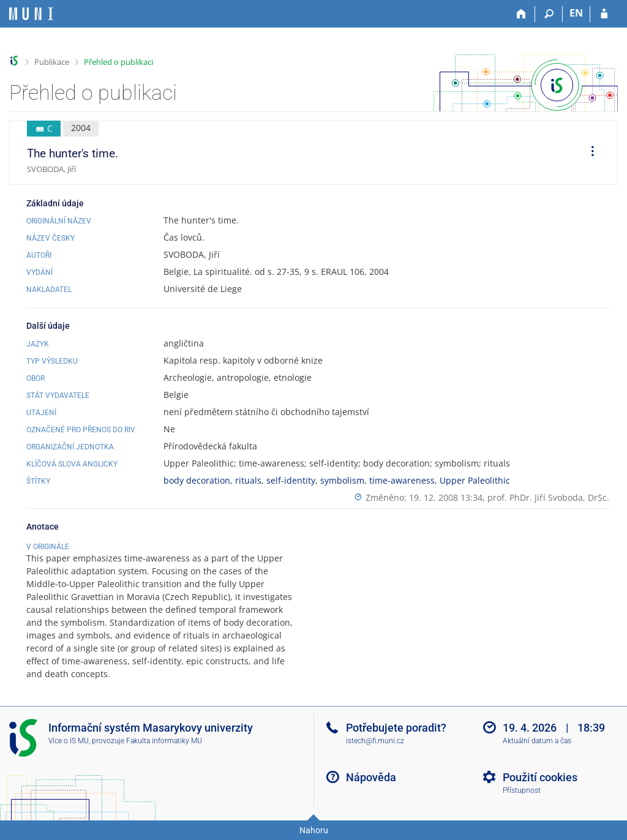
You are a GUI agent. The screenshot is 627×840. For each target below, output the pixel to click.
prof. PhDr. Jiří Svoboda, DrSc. (548, 497)
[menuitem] (588, 153)
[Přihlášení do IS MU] (604, 14)
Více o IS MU (69, 741)
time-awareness (402, 480)
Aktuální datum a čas (537, 741)
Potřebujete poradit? (396, 728)
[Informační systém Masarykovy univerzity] (31, 14)
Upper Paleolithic (475, 480)
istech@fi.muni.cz (375, 741)
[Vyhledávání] (549, 14)
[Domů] (521, 14)
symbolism (342, 480)
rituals (248, 480)
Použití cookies (540, 777)
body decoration (197, 480)
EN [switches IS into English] (576, 13)
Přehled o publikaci (118, 62)
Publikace (52, 62)
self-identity (291, 480)
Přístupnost (522, 790)
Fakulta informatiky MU (164, 741)
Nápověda (371, 777)
